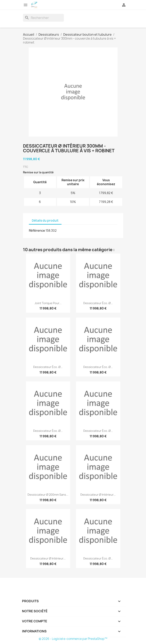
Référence (37, 230)
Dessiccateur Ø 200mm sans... (48, 495)
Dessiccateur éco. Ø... (98, 303)
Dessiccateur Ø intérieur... (98, 495)
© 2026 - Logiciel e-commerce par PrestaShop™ (73, 639)
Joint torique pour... (48, 303)
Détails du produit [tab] (45, 221)
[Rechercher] (43, 18)
